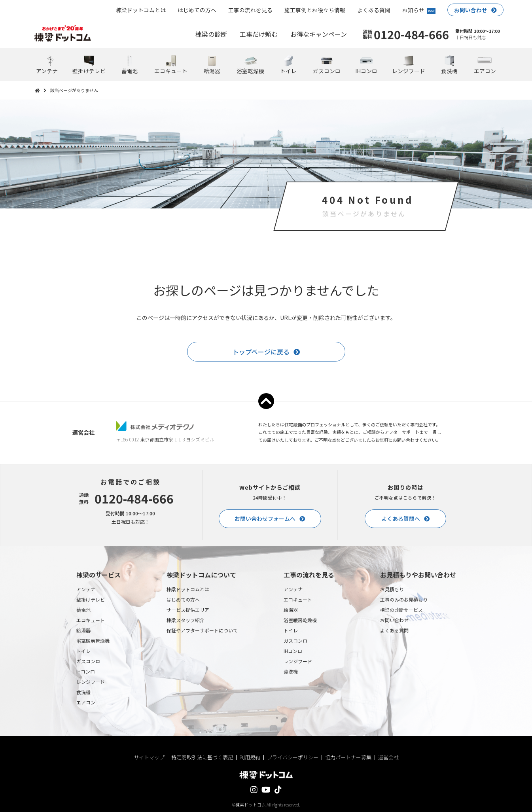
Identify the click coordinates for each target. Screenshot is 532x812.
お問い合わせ (471, 10)
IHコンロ (86, 671)
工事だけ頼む (259, 34)
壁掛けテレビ (91, 599)
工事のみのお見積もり (404, 599)
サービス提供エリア (188, 610)
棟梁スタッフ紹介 (186, 620)
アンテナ (86, 589)
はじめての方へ (197, 10)
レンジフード (91, 682)
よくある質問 (374, 10)
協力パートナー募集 (348, 757)
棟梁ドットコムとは (141, 10)
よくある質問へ (401, 519)
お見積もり (392, 589)
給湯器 (83, 630)
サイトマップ (149, 757)
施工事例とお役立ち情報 (315, 10)
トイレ (83, 651)
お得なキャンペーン (319, 34)
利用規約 (250, 757)
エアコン (86, 702)
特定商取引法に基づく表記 (202, 757)
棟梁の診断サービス (401, 610)
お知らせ (419, 10)
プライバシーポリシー (293, 757)
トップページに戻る (261, 352)
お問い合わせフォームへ (265, 519)
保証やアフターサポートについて (202, 630)
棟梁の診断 (211, 34)
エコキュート (91, 620)
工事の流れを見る (250, 10)
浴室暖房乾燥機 (93, 641)
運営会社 (388, 757)
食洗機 (83, 692)
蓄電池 (83, 610)
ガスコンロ (88, 661)
